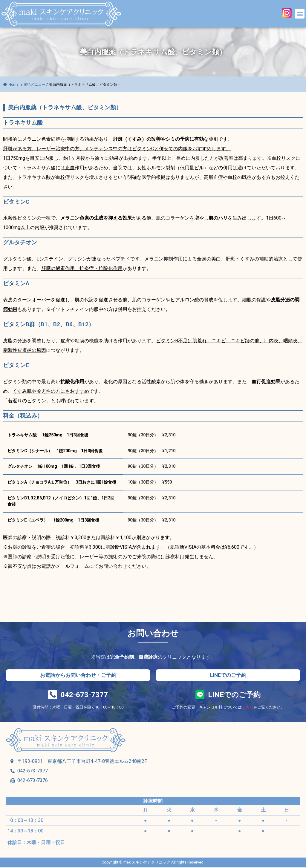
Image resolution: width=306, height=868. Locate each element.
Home (11, 85)
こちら (248, 708)
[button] (300, 14)
